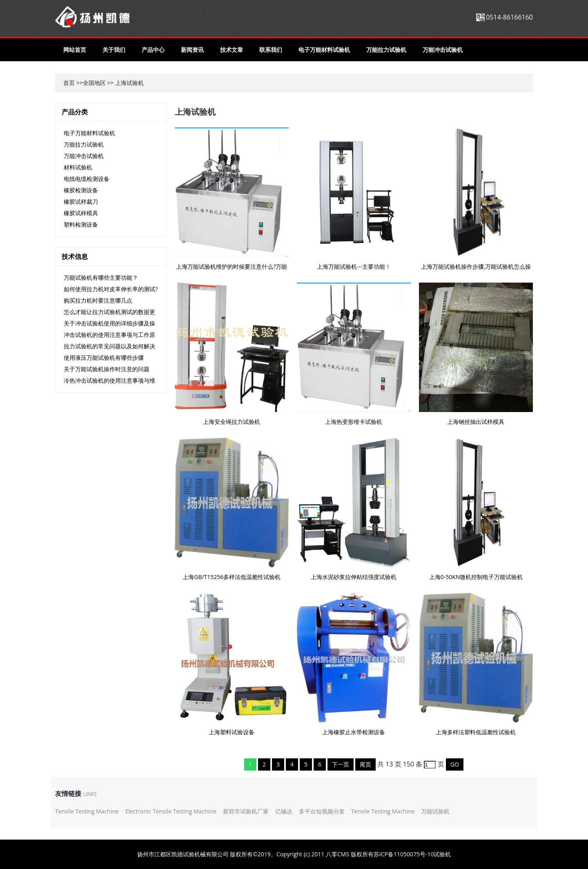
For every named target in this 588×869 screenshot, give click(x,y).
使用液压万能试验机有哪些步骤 (104, 358)
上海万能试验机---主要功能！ (354, 266)
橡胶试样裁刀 (81, 202)
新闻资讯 (192, 50)
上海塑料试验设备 (232, 732)
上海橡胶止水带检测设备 (354, 732)
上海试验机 (195, 112)
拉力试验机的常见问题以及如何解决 (109, 346)
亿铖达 (284, 811)
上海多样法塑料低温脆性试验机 (476, 732)
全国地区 (94, 83)
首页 (69, 83)
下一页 (341, 764)
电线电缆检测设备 (87, 179)
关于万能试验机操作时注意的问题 (107, 369)
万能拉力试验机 (386, 50)
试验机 (442, 854)
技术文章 (232, 50)
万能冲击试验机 (443, 50)
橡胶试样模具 (81, 213)
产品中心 (153, 50)
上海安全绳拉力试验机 (232, 422)
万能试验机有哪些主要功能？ (101, 277)
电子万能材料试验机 (324, 50)
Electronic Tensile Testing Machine (171, 811)
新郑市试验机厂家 (246, 811)
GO (455, 764)
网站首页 (75, 50)
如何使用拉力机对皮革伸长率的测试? (111, 289)
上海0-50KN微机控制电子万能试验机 (476, 577)
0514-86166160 (509, 17)
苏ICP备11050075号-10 (404, 854)
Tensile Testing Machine (87, 811)
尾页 (365, 764)
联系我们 (271, 50)
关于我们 (114, 50)
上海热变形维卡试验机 (354, 422)
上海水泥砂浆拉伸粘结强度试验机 (354, 577)
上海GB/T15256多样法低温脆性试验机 (232, 577)
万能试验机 (435, 811)
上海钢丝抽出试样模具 (476, 422)
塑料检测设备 (81, 224)
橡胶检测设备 (81, 190)
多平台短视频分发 (322, 811)
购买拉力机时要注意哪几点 (98, 300)
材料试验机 (78, 167)
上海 (121, 83)
